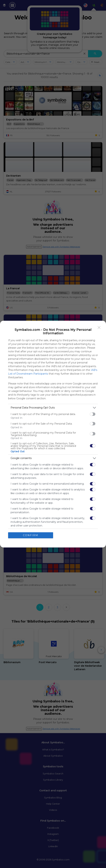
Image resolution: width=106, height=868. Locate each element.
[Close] (99, 328)
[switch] (93, 414)
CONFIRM (31, 535)
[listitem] (53, 408)
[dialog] (53, 434)
